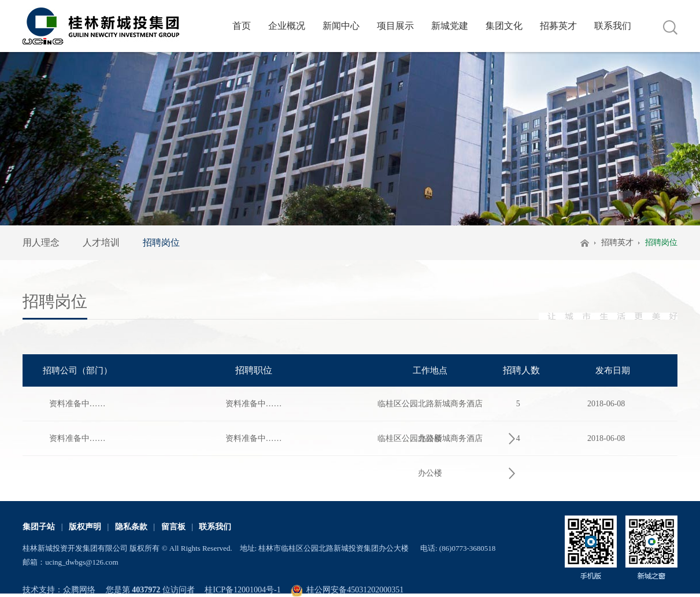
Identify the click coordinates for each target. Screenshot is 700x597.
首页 (242, 26)
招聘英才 (617, 242)
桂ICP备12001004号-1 (242, 590)
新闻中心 (341, 26)
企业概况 (287, 26)
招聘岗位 (161, 242)
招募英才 (558, 26)
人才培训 (101, 242)
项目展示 (395, 26)
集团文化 (504, 26)
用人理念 (41, 242)
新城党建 (450, 26)
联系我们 (613, 26)
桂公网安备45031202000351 (355, 590)
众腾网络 (79, 590)
